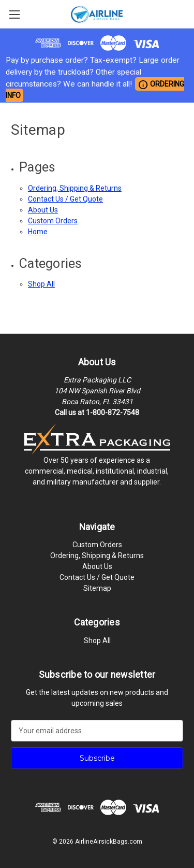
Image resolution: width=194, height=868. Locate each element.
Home (38, 232)
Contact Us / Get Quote (65, 199)
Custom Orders (53, 221)
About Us (43, 210)
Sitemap (97, 588)
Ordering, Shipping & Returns (75, 188)
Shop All (41, 284)
